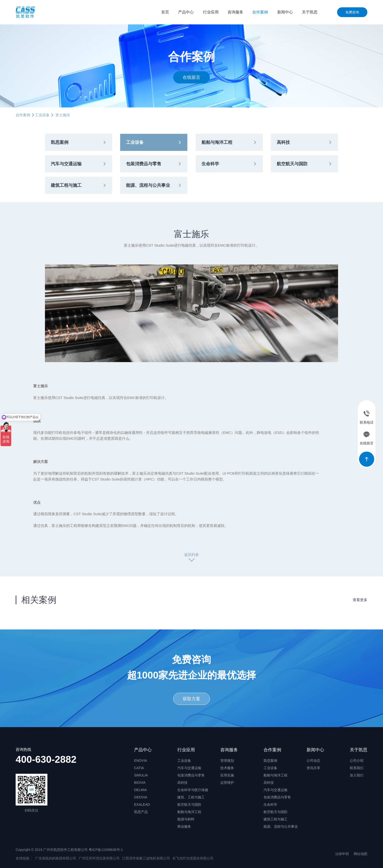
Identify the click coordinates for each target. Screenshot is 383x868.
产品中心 (186, 12)
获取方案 (191, 699)
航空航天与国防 (292, 164)
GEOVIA (141, 797)
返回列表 (191, 555)
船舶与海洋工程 (217, 142)
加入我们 (357, 775)
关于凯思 (310, 12)
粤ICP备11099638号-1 (106, 850)
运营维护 (227, 783)
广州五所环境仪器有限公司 (99, 858)
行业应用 (211, 12)
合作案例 (260, 12)
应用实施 (227, 775)
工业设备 (42, 115)
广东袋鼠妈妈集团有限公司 (56, 858)
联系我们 (357, 768)
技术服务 (227, 768)
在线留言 (191, 77)
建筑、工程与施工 (191, 797)
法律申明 (342, 854)
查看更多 (360, 600)
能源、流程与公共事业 (148, 185)
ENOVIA (141, 761)
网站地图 (361, 854)
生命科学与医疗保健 (193, 790)
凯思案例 (60, 142)
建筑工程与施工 (66, 185)
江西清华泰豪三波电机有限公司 (146, 858)
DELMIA (140, 790)
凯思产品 (141, 812)
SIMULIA (141, 775)
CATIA (139, 768)
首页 (165, 12)
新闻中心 (285, 12)
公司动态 (313, 761)
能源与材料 (186, 819)
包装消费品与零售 (144, 164)
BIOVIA (140, 783)
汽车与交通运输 (66, 164)
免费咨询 (352, 12)
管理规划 (227, 761)
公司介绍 (357, 761)
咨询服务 (235, 12)
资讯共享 (313, 768)
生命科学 (210, 164)
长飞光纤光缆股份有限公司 (193, 858)
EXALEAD (142, 805)
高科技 (283, 142)
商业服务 (184, 826)
